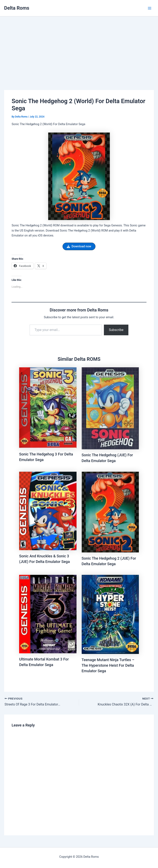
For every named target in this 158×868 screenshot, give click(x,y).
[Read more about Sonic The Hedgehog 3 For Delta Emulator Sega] (48, 408)
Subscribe (116, 330)
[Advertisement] (79, 47)
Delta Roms (17, 8)
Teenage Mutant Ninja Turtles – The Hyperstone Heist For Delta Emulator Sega (108, 665)
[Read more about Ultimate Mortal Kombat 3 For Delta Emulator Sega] (48, 614)
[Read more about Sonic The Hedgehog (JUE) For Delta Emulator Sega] (110, 408)
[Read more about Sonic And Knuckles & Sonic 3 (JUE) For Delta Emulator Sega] (48, 511)
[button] (79, 246)
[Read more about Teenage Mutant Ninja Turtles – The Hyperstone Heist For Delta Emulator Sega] (110, 614)
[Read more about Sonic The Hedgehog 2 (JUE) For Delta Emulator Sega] (110, 512)
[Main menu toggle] (150, 8)
